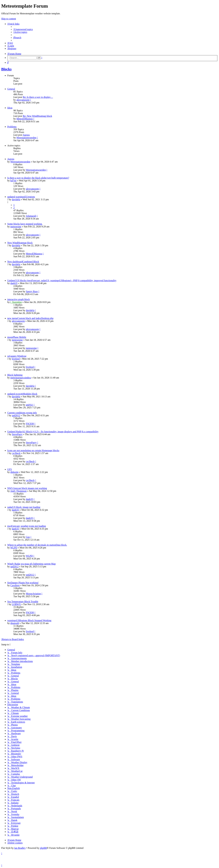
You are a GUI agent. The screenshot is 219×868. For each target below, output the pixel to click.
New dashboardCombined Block (23, 262)
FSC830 (30, 424)
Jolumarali (31, 216)
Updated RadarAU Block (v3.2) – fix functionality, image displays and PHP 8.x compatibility (53, 432)
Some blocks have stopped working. (25, 224)
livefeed (16, 359)
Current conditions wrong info (22, 413)
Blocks (6, 69)
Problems (12, 127)
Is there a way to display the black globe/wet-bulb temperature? (38, 178)
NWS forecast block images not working (27, 488)
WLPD (14, 548)
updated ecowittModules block (22, 394)
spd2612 (16, 415)
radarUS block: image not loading (24, 507)
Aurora (26, 135)
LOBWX (16, 604)
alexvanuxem (23, 100)
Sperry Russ (32, 291)
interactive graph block (19, 299)
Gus (28, 537)
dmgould (15, 623)
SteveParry (17, 434)
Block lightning (15, 375)
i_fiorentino (16, 302)
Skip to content (9, 19)
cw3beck (16, 453)
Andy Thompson (18, 491)
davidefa (16, 199)
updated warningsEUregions (21, 197)
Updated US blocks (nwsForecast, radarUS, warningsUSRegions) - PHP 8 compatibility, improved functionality (62, 280)
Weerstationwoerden (26, 138)
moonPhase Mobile (17, 337)
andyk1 (29, 405)
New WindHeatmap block (20, 243)
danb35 (14, 283)
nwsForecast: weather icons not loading (27, 526)
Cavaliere (15, 585)
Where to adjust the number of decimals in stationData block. (37, 545)
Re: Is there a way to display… (38, 97)
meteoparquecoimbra (21, 378)
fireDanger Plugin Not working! (23, 583)
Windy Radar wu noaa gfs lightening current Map (31, 564)
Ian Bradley (20, 848)
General (11, 89)
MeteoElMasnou (25, 119)
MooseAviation (33, 594)
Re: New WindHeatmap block (37, 116)
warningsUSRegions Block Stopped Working (29, 620)
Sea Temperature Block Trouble (23, 602)
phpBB (43, 848)
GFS (10, 469)
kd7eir (13, 181)
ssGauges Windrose (17, 356)
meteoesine (16, 227)
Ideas (10, 108)
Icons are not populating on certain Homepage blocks (33, 450)
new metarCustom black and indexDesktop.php (30, 318)
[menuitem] (23, 29)
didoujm (14, 472)
